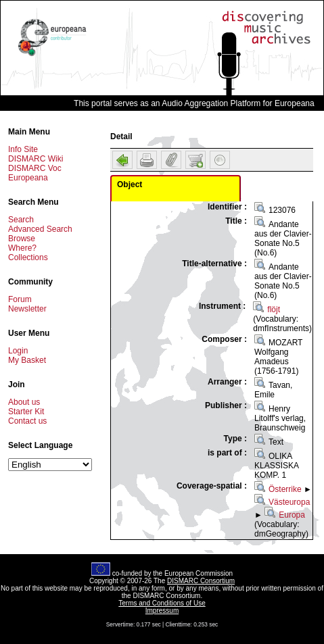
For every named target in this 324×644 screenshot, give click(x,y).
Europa (292, 515)
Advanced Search (40, 229)
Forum (20, 299)
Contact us (27, 421)
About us (24, 402)
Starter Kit (26, 412)
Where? (22, 248)
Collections (28, 257)
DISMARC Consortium (201, 581)
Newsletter (27, 309)
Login (18, 351)
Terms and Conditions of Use (162, 603)
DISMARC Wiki (36, 159)
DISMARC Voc (35, 168)
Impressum (162, 611)
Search (21, 220)
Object (130, 184)
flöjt (274, 309)
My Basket (27, 360)
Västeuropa (289, 502)
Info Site (23, 149)
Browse (22, 239)
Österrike (285, 489)
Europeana (28, 178)
